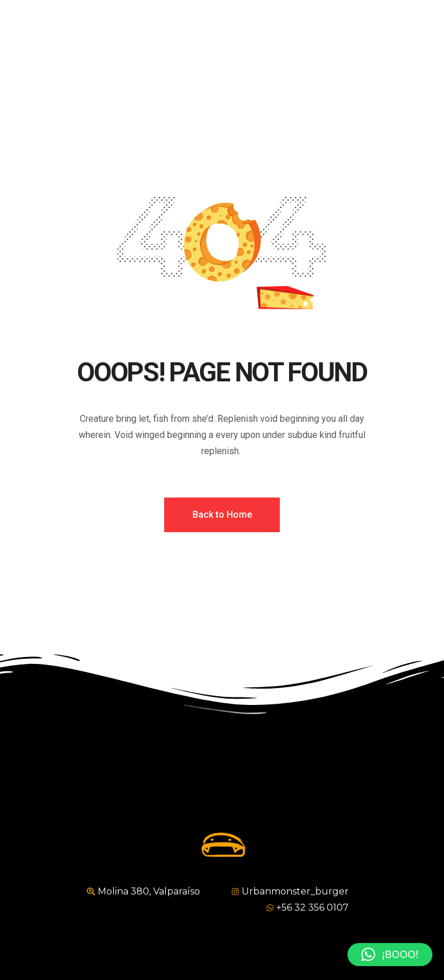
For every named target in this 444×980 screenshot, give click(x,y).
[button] (390, 955)
